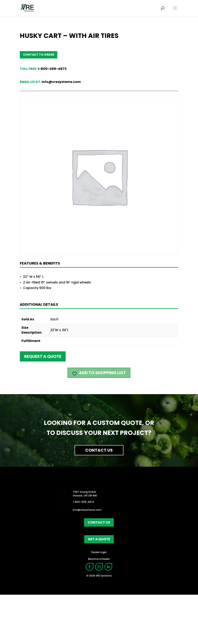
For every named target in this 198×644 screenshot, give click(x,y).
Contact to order (39, 55)
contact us (99, 572)
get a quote (99, 588)
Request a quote (43, 356)
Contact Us (99, 450)
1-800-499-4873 (52, 69)
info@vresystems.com (61, 82)
